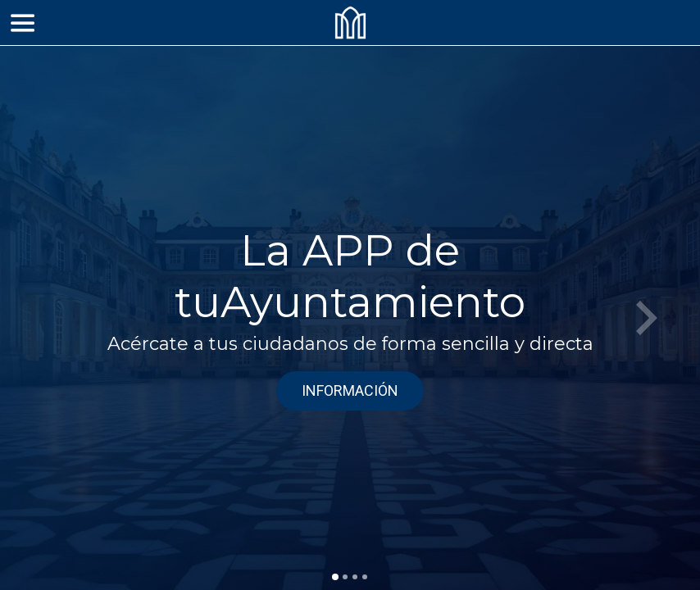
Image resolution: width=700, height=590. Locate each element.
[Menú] (23, 23)
